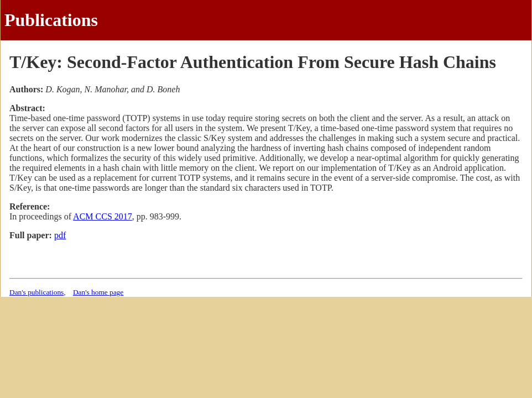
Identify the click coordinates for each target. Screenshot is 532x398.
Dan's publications (36, 292)
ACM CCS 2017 (103, 216)
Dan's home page (98, 292)
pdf (60, 235)
